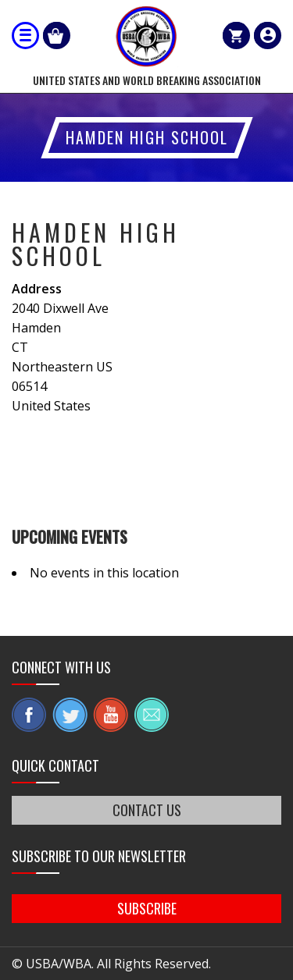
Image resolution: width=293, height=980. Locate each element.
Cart (236, 36)
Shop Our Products (57, 36)
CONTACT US (147, 810)
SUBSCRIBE (147, 908)
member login (268, 36)
